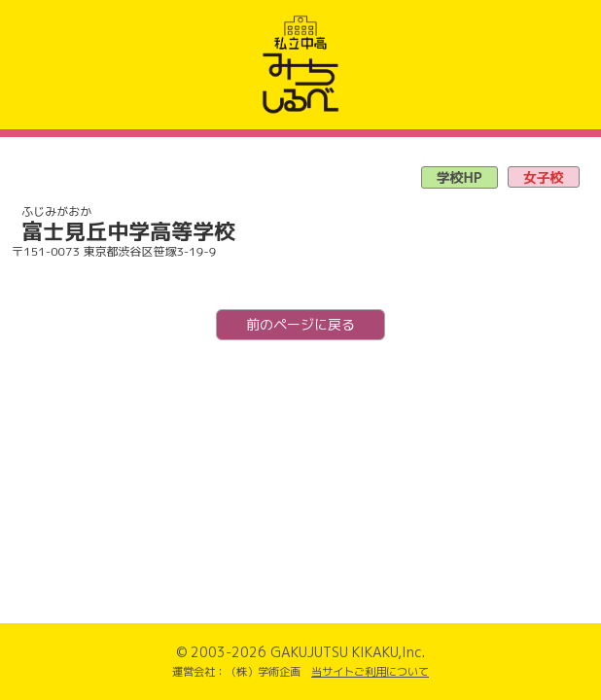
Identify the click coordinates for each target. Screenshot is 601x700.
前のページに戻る (300, 324)
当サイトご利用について (370, 672)
